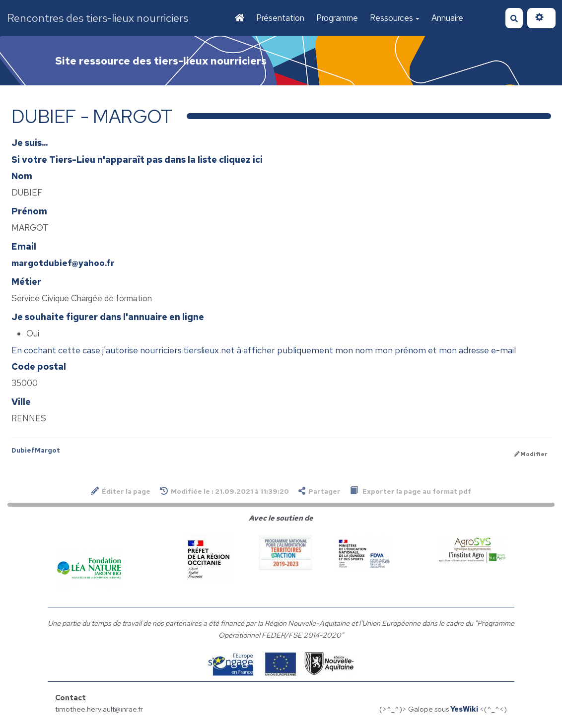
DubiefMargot (36, 450)
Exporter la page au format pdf (411, 491)
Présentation (280, 18)
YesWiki (464, 709)
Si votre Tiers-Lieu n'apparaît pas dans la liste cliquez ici (137, 160)
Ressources (395, 18)
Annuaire (447, 18)
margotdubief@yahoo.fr (63, 263)
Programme (337, 18)
